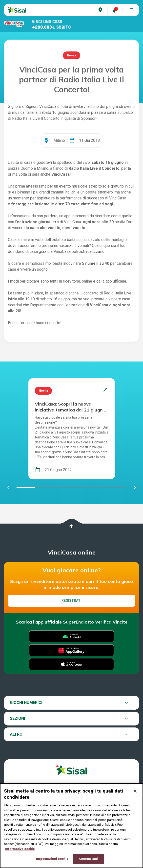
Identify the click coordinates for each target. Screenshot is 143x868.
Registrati (71, 601)
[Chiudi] (135, 795)
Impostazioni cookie (52, 863)
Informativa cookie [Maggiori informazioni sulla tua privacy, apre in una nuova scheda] (20, 853)
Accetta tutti (88, 863)
